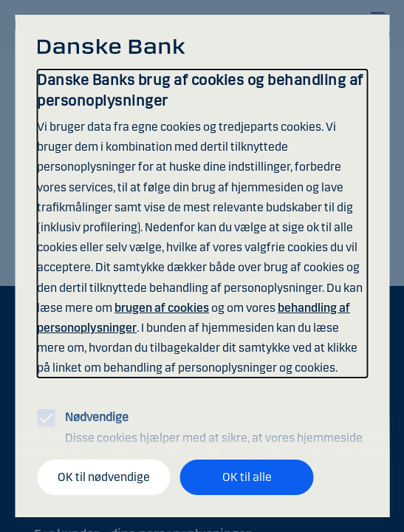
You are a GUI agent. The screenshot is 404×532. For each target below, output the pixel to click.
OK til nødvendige (104, 477)
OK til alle (247, 477)
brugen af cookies (162, 308)
